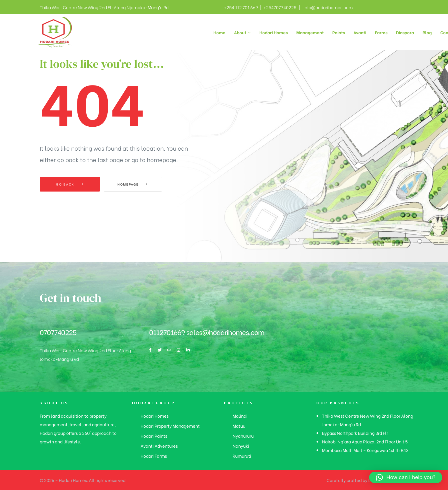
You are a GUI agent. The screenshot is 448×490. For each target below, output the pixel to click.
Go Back (70, 184)
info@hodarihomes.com (328, 7)
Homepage (135, 184)
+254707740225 (279, 7)
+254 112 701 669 (241, 7)
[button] (406, 477)
